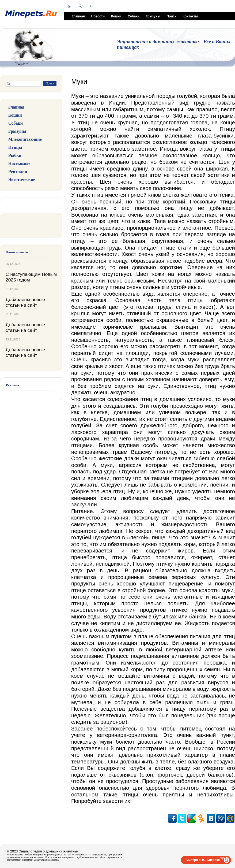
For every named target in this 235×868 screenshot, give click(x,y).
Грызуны (153, 16)
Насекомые (19, 163)
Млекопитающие (25, 139)
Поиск (171, 16)
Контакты (190, 16)
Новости (98, 16)
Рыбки (15, 155)
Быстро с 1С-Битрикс (203, 860)
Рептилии (18, 171)
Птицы (15, 147)
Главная (78, 16)
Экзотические (22, 179)
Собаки (133, 16)
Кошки (116, 16)
